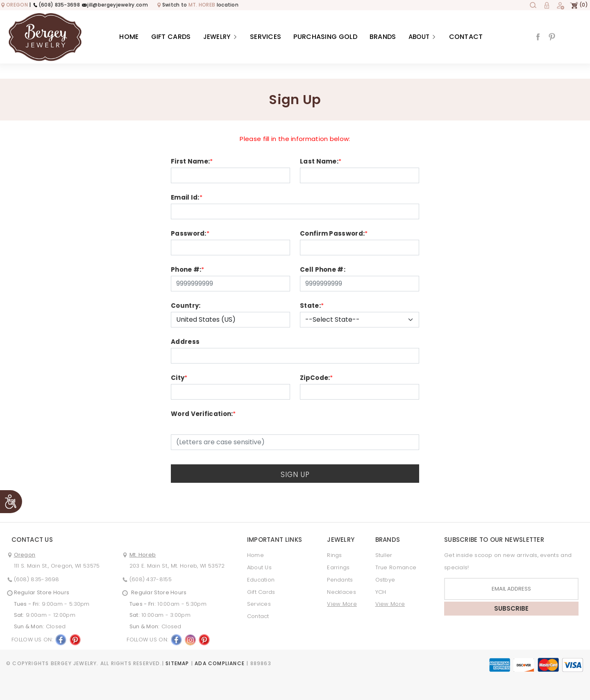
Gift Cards (171, 37)
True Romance (396, 567)
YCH (381, 592)
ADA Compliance (220, 663)
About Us (259, 567)
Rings (335, 555)
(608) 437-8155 (151, 579)
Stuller (384, 555)
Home (129, 37)
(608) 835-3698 (56, 5)
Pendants (340, 580)
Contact (466, 37)
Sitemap (177, 663)
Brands (383, 37)
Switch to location (197, 5)
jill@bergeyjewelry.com (115, 5)
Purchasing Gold (325, 37)
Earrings (338, 567)
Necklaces (342, 592)
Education (261, 580)
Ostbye (385, 580)
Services (265, 37)
